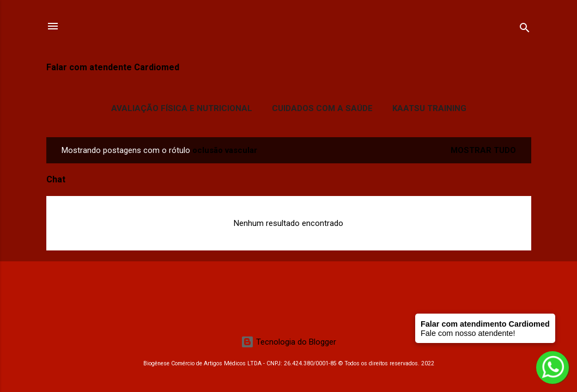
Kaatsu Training (429, 108)
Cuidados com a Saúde (322, 108)
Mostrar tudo (483, 150)
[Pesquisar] (525, 30)
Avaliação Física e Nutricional (182, 108)
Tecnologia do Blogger (288, 342)
